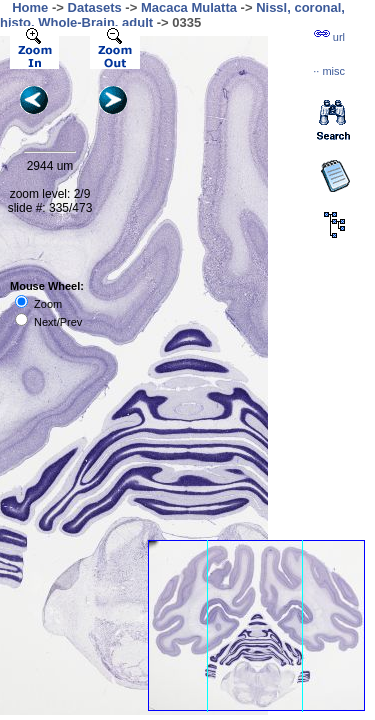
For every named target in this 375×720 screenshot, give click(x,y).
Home (30, 7)
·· (329, 71)
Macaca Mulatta (189, 7)
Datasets (95, 7)
